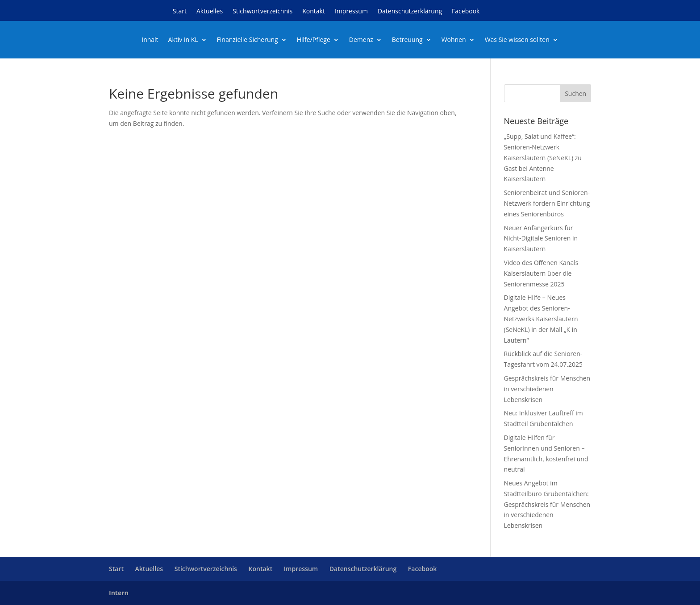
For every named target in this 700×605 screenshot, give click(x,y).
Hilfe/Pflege (314, 40)
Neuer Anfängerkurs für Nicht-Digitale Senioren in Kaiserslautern (541, 238)
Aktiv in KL (183, 40)
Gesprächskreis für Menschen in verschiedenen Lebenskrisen (547, 389)
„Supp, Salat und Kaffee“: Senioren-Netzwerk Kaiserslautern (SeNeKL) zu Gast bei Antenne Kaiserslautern (543, 157)
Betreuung (407, 40)
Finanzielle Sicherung (248, 40)
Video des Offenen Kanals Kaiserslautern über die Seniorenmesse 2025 (541, 273)
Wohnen (454, 40)
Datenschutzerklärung (410, 12)
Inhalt (150, 40)
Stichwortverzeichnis (262, 12)
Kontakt (314, 12)
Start (180, 12)
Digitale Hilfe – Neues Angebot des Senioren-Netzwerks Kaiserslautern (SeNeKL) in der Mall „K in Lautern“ (541, 319)
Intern (119, 593)
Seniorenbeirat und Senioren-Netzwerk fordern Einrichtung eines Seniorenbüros (547, 203)
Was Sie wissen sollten (517, 40)
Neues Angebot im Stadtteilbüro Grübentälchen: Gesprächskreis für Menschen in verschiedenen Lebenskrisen (547, 504)
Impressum (351, 12)
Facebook (466, 12)
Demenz (361, 40)
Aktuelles (210, 12)
